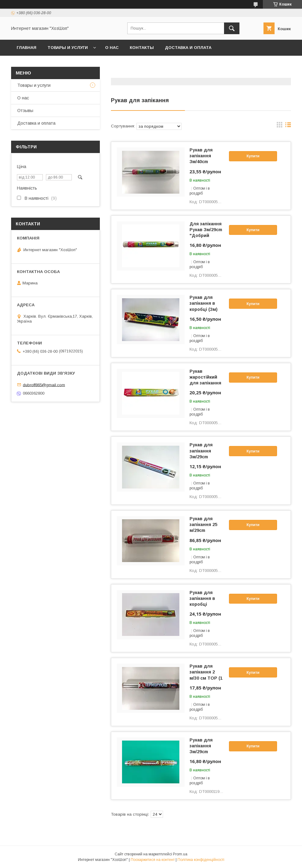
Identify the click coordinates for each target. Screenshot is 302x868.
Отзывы (25, 111)
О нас (112, 48)
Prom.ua (180, 854)
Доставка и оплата (188, 48)
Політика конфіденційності (201, 860)
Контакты (142, 48)
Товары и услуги (68, 48)
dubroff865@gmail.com (44, 385)
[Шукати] (232, 28)
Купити (253, 156)
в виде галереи (280, 126)
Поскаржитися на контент (153, 860)
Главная (27, 48)
